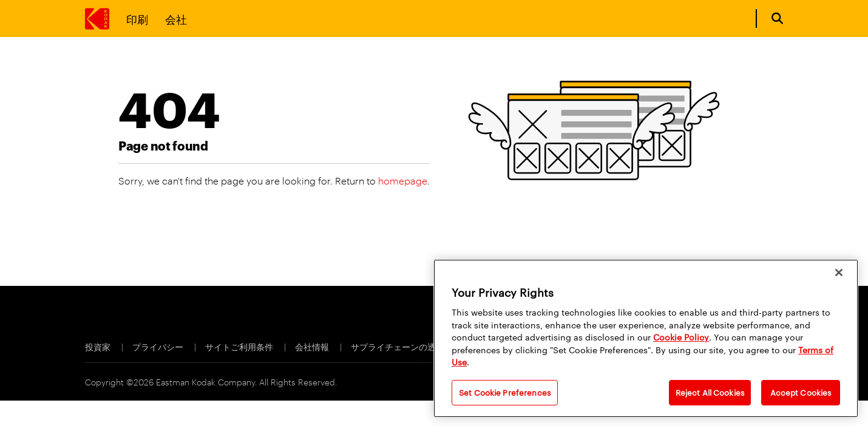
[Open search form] (777, 19)
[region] (646, 338)
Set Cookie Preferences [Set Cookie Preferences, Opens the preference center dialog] (505, 392)
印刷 (137, 19)
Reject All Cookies (710, 392)
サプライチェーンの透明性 (403, 346)
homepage (403, 181)
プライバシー (159, 346)
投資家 (99, 346)
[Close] (839, 273)
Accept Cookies (801, 392)
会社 (176, 19)
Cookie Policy (681, 337)
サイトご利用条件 (240, 346)
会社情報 (313, 346)
